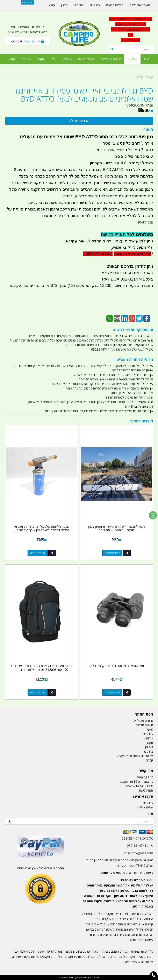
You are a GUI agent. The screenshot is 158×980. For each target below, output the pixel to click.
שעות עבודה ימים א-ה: (126, 873)
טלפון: (149, 786)
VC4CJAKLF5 (135, 105)
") (151, 247)
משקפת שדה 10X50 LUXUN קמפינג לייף (116, 666)
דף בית (150, 77)
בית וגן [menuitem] (149, 747)
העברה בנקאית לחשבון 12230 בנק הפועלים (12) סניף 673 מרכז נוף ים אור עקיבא (81, 285)
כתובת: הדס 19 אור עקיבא (137, 781)
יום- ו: (118, 893)
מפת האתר (144, 714)
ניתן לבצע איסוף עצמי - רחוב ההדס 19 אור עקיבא (109, 241)
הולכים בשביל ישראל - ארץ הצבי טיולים (41, 868)
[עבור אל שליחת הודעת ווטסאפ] (153, 515)
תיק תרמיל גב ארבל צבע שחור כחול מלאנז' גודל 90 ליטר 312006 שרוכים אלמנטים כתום (42, 668)
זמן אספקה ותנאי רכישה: (133, 330)
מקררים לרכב (127, 957)
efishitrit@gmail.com (138, 853)
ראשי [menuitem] (147, 59)
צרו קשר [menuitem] (26, 59)
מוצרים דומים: (142, 421)
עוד (12, 59)
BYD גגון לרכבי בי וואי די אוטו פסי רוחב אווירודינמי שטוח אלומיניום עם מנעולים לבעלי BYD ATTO (84, 95)
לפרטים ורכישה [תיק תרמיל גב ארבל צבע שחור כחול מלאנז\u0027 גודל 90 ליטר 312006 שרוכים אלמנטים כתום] (38, 692)
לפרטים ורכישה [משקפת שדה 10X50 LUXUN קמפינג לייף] (112, 692)
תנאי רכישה (146, 790)
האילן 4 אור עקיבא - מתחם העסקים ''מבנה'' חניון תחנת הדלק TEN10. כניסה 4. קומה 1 (120, 863)
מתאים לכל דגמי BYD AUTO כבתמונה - (118, 170)
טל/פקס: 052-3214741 (137, 838)
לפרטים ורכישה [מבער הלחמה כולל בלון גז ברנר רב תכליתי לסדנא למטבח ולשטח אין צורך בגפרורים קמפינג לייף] (38, 553)
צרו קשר (146, 771)
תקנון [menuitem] (41, 59)
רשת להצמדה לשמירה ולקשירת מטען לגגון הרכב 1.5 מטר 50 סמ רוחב (116, 528)
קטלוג (140, 77)
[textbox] (118, 890)
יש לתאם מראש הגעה (133, 254)
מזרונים (112, 957)
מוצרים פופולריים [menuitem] (111, 59)
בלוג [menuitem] (53, 59)
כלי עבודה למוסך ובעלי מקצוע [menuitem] (135, 756)
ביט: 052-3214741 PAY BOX (128, 279)
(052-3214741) (98, 254)
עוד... (149, 814)
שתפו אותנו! (145, 807)
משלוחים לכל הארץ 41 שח (127, 234)
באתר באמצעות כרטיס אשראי (127, 273)
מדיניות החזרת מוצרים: (134, 359)
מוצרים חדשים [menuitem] (86, 59)
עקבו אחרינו (143, 797)
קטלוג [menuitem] (132, 59)
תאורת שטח (145, 957)
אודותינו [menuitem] (66, 59)
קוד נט (73, 977)
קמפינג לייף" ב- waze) (130, 247)
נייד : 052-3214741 (140, 846)
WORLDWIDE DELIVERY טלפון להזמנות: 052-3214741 (28, 29)
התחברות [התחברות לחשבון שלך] (28, 2)
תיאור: (148, 129)
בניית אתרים (64, 977)
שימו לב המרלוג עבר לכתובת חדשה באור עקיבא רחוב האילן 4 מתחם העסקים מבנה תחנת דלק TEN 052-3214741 (131, 29)
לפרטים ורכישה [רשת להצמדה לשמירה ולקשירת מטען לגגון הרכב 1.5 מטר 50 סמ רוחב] (112, 553)
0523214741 (136, 786)
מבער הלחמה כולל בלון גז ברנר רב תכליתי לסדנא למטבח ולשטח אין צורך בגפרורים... (42, 528)
